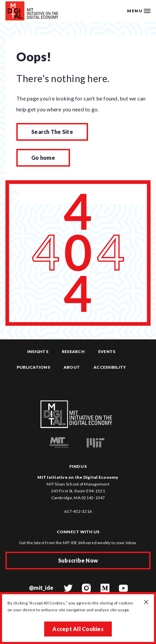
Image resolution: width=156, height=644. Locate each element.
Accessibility (110, 367)
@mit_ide (41, 588)
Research (73, 351)
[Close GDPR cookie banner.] (146, 602)
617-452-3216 (78, 511)
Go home (43, 158)
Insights (38, 351)
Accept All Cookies (78, 629)
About (72, 367)
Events (107, 351)
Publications (33, 367)
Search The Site (52, 132)
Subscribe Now (78, 560)
